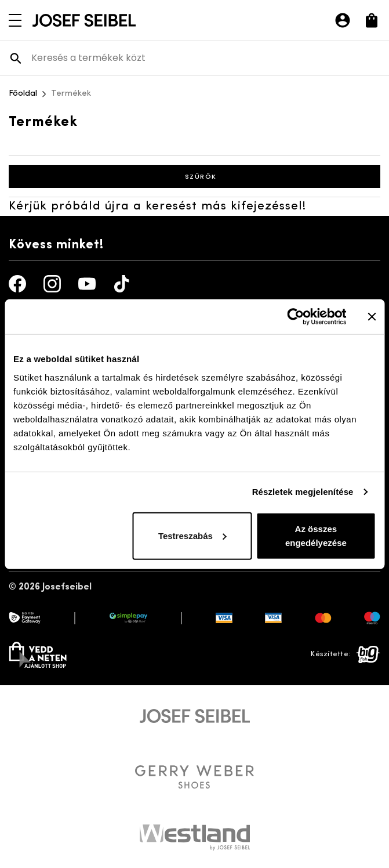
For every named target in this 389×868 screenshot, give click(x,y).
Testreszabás (192, 535)
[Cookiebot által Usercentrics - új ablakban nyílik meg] (295, 317)
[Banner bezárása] (372, 317)
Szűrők (195, 176)
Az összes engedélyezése (316, 535)
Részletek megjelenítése (303, 492)
